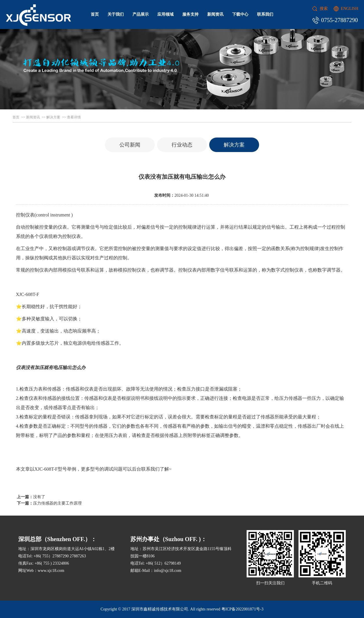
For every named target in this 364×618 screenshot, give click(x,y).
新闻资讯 (215, 14)
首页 (95, 14)
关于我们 (116, 14)
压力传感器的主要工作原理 (57, 503)
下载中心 (240, 14)
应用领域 (165, 14)
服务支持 (190, 14)
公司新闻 (130, 145)
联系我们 (265, 14)
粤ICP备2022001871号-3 (242, 609)
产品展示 (141, 14)
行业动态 (182, 145)
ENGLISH (350, 9)
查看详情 (74, 117)
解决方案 (53, 117)
